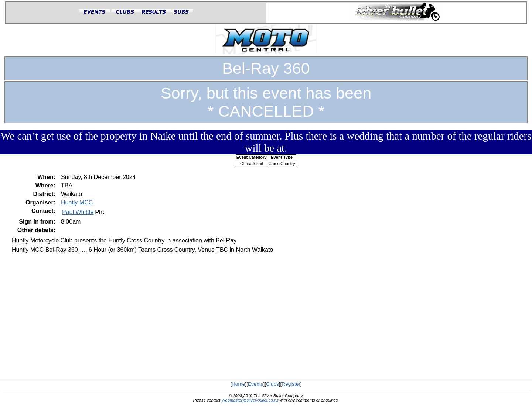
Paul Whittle (78, 212)
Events (256, 384)
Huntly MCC (77, 202)
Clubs (272, 384)
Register (291, 384)
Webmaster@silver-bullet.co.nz (250, 400)
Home (238, 384)
